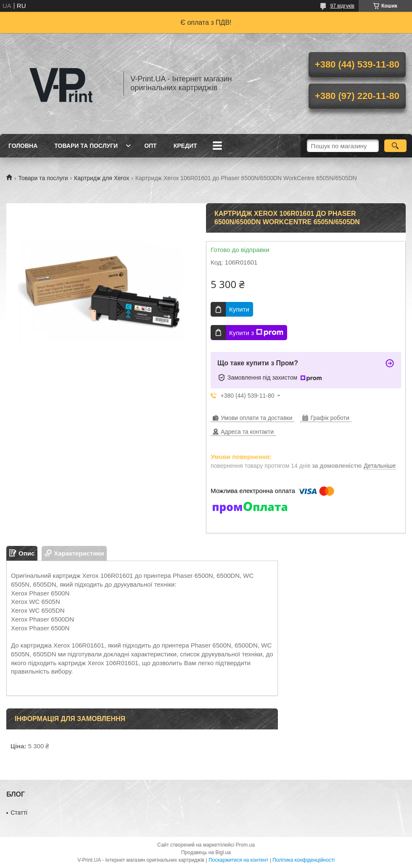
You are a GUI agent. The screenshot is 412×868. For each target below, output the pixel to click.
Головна (23, 146)
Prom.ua (245, 845)
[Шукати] (395, 146)
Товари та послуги (86, 146)
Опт (151, 146)
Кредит (185, 146)
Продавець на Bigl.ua (206, 852)
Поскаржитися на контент (238, 860)
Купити (239, 309)
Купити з (256, 333)
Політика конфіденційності (304, 860)
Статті (19, 813)
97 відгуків (342, 6)
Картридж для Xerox (102, 178)
